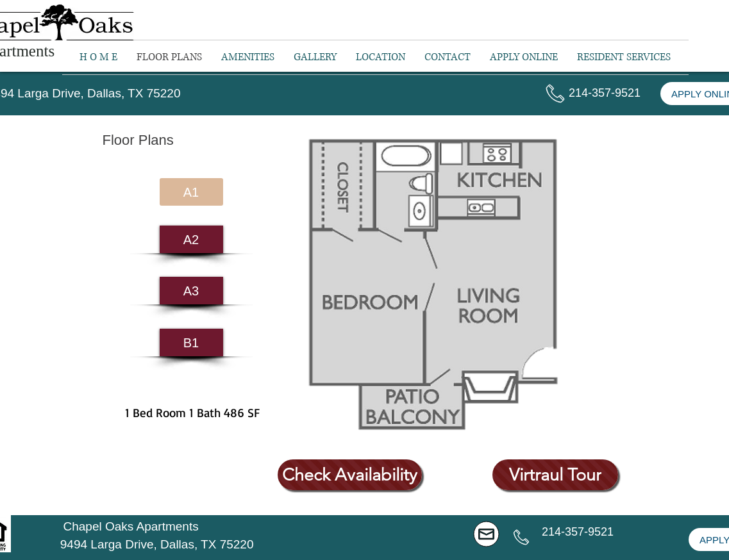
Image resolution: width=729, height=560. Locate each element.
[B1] (191, 342)
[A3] (191, 291)
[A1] (191, 192)
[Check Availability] (350, 475)
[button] (624, 57)
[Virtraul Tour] (555, 475)
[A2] (191, 239)
